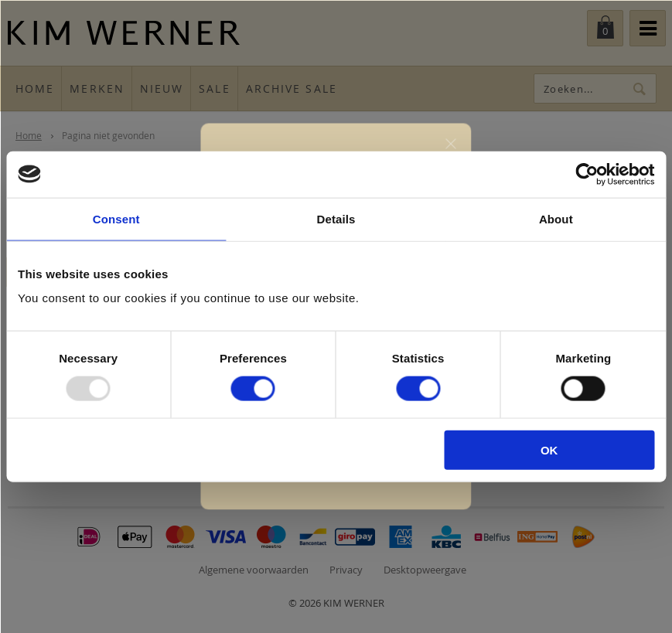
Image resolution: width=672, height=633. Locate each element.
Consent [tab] (116, 218)
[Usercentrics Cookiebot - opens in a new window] (587, 174)
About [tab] (556, 218)
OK (549, 450)
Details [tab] (336, 218)
